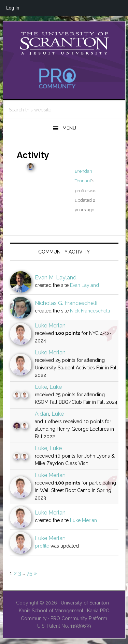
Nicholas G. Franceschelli (66, 303)
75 (29, 573)
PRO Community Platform (79, 618)
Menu (69, 128)
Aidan (42, 414)
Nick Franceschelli (90, 311)
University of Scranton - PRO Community (64, 44)
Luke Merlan (50, 326)
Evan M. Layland (56, 278)
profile (42, 546)
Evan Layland (84, 285)
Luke (41, 387)
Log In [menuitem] (13, 8)
